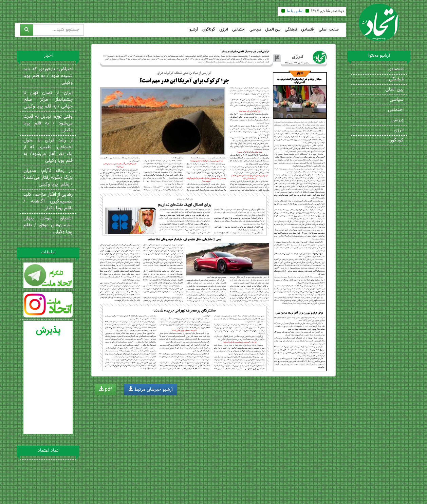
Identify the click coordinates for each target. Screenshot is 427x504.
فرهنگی (291, 30)
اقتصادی (308, 30)
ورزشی (397, 120)
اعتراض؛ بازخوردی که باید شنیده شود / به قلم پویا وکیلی (48, 76)
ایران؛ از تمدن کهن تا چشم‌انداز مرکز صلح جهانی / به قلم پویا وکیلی (48, 100)
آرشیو (194, 30)
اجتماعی (239, 30)
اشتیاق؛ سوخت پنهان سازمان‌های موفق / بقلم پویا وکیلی (48, 225)
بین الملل (273, 30)
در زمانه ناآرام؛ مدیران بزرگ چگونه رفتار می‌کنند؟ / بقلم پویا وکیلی (48, 178)
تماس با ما (295, 11)
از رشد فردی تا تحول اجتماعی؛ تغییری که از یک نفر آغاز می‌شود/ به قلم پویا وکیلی (48, 151)
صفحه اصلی (329, 30)
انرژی (224, 30)
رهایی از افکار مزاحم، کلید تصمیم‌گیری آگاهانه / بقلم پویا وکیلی (48, 201)
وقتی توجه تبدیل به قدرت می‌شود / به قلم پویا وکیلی (48, 123)
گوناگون (209, 30)
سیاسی (255, 30)
